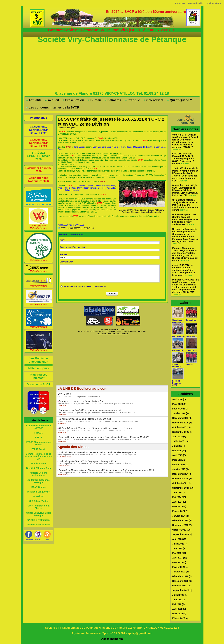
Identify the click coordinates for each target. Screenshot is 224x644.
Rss (47, 540)
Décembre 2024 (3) (182, 474)
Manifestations (179, 336)
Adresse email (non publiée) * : (73, 247)
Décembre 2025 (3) (182, 418)
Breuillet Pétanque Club (39, 468)
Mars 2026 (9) (179, 404)
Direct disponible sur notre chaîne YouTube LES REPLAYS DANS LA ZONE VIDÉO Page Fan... (97, 455)
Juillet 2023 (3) (180, 544)
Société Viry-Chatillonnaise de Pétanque (112, 39)
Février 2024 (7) (180, 511)
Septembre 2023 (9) (182, 534)
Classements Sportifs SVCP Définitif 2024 (38, 143)
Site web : (64, 255)
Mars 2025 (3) (179, 460)
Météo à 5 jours (38, 368)
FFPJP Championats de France (38, 443)
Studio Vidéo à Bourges (126, 331)
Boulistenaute (38, 463)
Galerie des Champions (177, 321)
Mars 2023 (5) (179, 562)
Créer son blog (180, 3)
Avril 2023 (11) (180, 558)
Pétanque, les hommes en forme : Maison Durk (82, 401)
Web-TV (38, 540)
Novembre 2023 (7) (182, 525)
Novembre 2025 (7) (182, 423)
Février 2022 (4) (180, 618)
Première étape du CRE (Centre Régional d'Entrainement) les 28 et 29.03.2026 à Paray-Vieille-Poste (185, 219)
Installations (178, 350)
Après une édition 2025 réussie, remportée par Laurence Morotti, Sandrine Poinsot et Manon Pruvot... (100, 439)
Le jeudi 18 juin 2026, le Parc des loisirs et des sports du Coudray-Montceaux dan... (92, 431)
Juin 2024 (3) (179, 493)
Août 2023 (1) (179, 539)
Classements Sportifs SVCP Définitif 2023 (38, 130)
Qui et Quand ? (180, 100)
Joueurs (189, 365)
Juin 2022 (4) (179, 600)
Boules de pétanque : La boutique (112, 333)
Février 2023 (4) (180, 567)
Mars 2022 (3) (179, 614)
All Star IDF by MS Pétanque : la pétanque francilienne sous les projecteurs (95, 428)
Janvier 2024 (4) (181, 516)
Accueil (52, 100)
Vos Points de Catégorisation (38, 360)
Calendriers (154, 100)
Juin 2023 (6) (179, 548)
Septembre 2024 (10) (183, 488)
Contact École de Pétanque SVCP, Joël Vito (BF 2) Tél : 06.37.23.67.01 (112, 30)
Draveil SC (38, 496)
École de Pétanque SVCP (177, 383)
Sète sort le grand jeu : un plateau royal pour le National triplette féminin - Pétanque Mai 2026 (104, 437)
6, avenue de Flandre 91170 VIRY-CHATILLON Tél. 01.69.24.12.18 (112, 93)
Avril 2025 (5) (179, 455)
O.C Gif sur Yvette (38, 501)
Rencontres (191, 320)
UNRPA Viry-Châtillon (38, 520)
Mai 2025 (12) (179, 451)
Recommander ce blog (196, 3)
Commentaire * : (67, 262)
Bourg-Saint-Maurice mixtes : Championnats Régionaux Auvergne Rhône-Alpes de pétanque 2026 (106, 470)
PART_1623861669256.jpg (72, 228)
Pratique (132, 100)
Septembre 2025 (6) (182, 432)
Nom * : (63, 240)
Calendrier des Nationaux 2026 (38, 180)
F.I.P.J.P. (38, 433)
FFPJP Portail (38, 449)
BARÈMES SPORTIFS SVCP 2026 (38, 156)
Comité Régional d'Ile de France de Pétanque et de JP (39, 456)
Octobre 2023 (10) (182, 530)
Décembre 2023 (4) (182, 520)
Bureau (94, 100)
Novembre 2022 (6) (182, 581)
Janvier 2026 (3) (181, 413)
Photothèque (39, 118)
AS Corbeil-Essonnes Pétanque (38, 481)
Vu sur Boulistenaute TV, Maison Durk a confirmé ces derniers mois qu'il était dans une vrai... (96, 404)
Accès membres (112, 639)
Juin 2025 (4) (179, 446)
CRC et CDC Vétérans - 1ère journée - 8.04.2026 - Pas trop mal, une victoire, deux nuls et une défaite (185, 205)
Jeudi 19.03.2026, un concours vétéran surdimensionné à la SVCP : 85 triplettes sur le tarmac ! (184, 270)
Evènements (191, 336)
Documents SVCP (38, 384)
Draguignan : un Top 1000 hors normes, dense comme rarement (90, 410)
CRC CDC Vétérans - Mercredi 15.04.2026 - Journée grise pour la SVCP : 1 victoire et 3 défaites (183, 159)
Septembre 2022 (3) (182, 590)
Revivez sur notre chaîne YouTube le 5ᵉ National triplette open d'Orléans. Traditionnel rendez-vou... (98, 422)
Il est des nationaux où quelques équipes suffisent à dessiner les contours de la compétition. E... (97, 412)
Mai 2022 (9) (178, 604)
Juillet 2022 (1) (180, 595)
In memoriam (191, 350)
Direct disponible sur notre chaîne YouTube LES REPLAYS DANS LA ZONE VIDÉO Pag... (96, 464)
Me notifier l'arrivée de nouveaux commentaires (85, 286)
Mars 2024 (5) (179, 506)
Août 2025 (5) (179, 437)
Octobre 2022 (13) (182, 586)
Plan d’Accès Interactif (38, 376)
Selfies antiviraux (177, 366)
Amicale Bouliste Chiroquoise (38, 474)
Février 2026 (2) (180, 409)
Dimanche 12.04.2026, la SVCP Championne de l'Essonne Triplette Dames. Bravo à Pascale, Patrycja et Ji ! (185, 190)
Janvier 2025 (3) (181, 469)
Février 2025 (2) (180, 465)
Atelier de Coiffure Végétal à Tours (91, 331)
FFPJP (39, 437)
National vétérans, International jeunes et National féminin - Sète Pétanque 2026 (98, 452)
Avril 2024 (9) (179, 502)
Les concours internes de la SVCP (53, 107)
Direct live (142, 331)
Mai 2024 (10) (179, 497)
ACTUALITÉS (64, 394)
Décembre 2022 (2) (182, 576)
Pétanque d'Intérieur (113, 329)
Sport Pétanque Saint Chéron (39, 507)
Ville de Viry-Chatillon (38, 525)
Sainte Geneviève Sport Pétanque (38, 514)
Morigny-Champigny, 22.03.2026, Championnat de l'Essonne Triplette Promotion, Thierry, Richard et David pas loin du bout (185, 254)
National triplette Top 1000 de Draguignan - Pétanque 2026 (87, 461)
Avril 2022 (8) (179, 609)
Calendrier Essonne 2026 (38, 170)
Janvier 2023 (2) (181, 572)
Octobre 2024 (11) (182, 483)
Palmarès (113, 100)
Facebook (29, 540)
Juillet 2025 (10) (180, 441)
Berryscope (111, 331)
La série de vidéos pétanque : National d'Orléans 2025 (85, 419)
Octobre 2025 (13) (182, 427)
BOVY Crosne (39, 487)
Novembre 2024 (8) (182, 479)
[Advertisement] (112, 67)
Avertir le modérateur (214, 3)
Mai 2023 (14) (179, 553)
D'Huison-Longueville (38, 492)
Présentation (73, 100)
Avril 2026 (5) (179, 399)
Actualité (34, 100)
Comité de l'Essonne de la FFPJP (38, 427)
